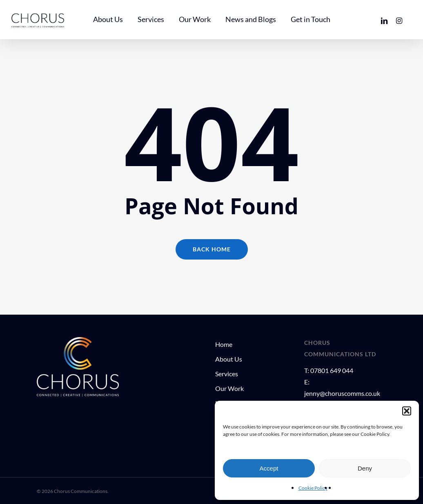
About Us (229, 359)
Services (227, 374)
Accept (269, 468)
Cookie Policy (313, 488)
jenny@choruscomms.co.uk (342, 393)
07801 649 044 (332, 370)
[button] (407, 411)
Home (224, 344)
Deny (365, 468)
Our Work (229, 388)
